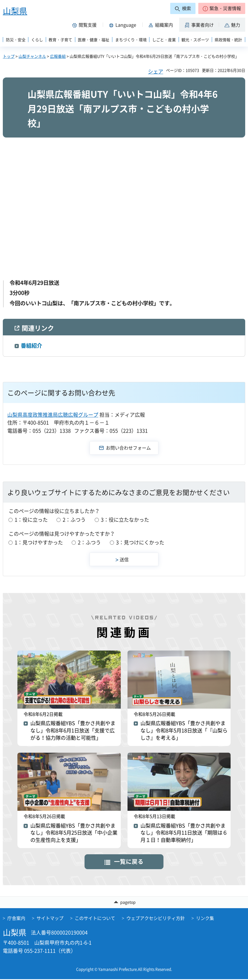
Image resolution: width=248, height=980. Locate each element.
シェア (156, 71)
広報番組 (58, 56)
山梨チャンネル (32, 56)
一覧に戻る (129, 862)
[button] (222, 8)
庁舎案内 (16, 919)
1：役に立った (31, 520)
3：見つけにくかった (140, 542)
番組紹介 (31, 345)
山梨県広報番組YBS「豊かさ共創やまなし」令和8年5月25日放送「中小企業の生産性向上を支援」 (74, 834)
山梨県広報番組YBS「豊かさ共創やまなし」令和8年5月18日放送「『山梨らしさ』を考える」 (184, 731)
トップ (9, 56)
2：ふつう (74, 520)
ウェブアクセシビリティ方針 (156, 919)
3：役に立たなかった (125, 520)
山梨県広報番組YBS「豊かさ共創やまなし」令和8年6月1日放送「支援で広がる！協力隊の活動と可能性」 (73, 731)
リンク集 (205, 919)
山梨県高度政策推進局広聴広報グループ (53, 415)
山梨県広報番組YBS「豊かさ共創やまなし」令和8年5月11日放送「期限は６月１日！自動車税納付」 (184, 834)
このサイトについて (95, 919)
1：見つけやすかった (39, 542)
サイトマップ (50, 919)
